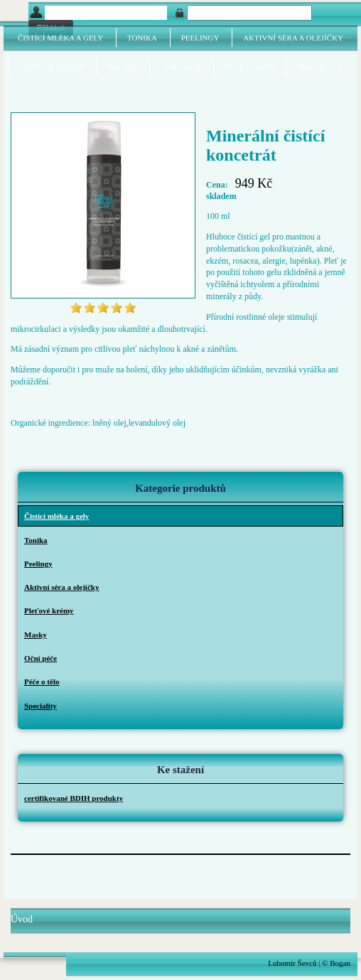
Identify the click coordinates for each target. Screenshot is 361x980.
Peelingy (200, 38)
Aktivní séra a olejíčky (293, 38)
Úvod (22, 919)
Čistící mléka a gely (60, 38)
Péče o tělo (249, 67)
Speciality (319, 67)
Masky (123, 67)
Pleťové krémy (52, 67)
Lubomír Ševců (292, 963)
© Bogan (336, 963)
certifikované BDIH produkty (74, 798)
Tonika (142, 38)
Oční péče (181, 67)
